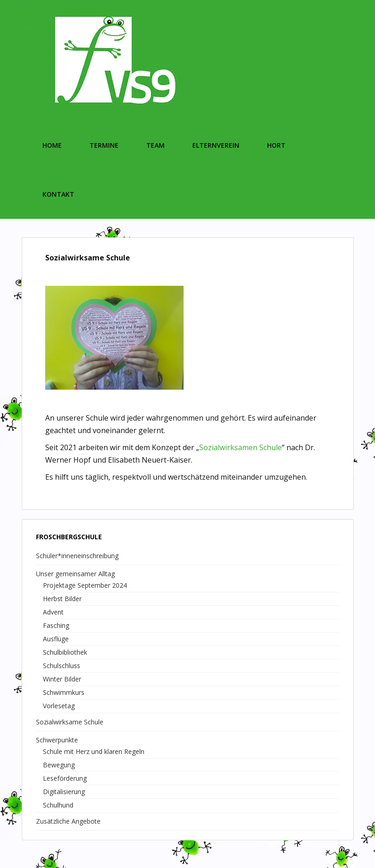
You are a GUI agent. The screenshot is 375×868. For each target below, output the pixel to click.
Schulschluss (62, 666)
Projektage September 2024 (85, 585)
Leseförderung (65, 778)
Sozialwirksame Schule (70, 722)
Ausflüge (56, 639)
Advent (53, 612)
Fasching (56, 625)
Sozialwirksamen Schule (241, 447)
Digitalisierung (64, 792)
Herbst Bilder (62, 599)
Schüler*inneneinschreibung (77, 556)
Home (52, 145)
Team (155, 145)
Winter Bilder (62, 679)
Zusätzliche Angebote (68, 821)
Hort (276, 145)
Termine (104, 145)
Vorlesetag (59, 706)
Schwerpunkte (57, 740)
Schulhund (58, 805)
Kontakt (58, 194)
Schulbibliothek (65, 652)
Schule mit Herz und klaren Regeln (94, 751)
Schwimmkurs (64, 692)
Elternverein (216, 145)
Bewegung (59, 765)
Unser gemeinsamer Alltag (75, 574)
